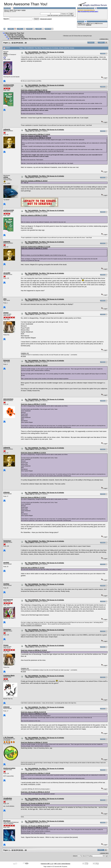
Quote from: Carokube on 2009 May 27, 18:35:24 (34, 181)
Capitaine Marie (9, 675)
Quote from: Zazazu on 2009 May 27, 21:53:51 (33, 404)
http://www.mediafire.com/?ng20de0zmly (31, 626)
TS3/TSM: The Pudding (15, 35)
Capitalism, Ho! (25, 353)
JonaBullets (8, 798)
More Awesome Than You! (15, 33)
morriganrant (8, 600)
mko (5, 299)
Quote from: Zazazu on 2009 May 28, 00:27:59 (33, 712)
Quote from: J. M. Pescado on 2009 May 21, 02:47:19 (35, 792)
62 (13, 43)
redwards (7, 129)
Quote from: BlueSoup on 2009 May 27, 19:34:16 (34, 365)
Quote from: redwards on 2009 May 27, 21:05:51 (34, 215)
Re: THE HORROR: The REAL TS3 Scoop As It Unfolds (44, 52)
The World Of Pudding (16, 37)
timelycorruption (9, 768)
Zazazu (6, 313)
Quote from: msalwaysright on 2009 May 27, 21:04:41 (35, 134)
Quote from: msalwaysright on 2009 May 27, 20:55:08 (36, 92)
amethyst (89, 25)
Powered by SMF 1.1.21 (47, 864)
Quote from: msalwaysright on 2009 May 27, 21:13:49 (35, 247)
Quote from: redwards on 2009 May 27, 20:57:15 (34, 90)
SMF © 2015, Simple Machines (62, 864)
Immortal (7, 360)
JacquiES (7, 273)
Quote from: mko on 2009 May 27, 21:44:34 (33, 568)
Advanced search (46, 19)
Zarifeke (6, 584)
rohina (6, 177)
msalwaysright (9, 85)
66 (22, 43)
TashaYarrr (7, 541)
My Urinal (23, 356)
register (24, 10)
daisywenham (8, 399)
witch (5, 53)
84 (26, 43)
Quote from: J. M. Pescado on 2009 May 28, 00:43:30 (35, 803)
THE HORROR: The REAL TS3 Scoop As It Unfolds (28, 39)
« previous (102, 39)
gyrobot (6, 563)
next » (107, 39)
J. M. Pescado (8, 737)
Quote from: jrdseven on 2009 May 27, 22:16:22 (34, 650)
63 (15, 43)
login (19, 10)
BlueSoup (7, 821)
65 (20, 43)
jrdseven (6, 492)
